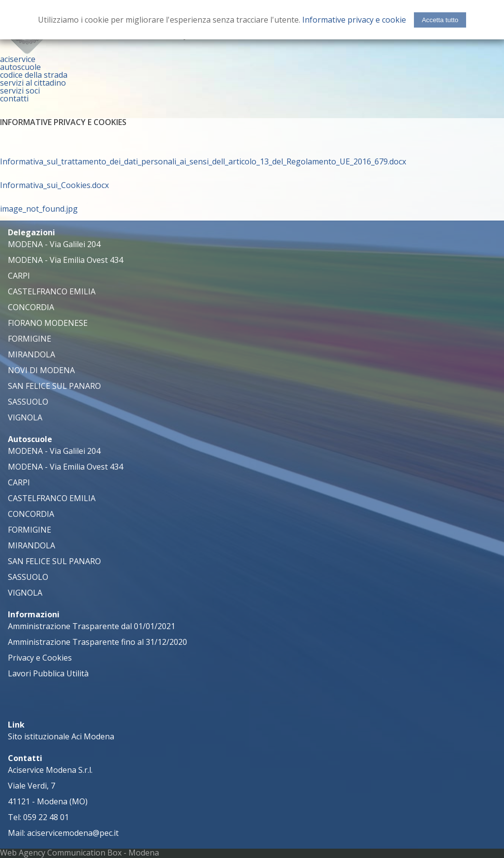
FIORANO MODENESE (48, 323)
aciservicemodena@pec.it (73, 833)
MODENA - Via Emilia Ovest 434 (65, 260)
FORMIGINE (30, 339)
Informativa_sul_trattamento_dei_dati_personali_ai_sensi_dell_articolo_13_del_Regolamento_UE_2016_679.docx (203, 161)
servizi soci (20, 91)
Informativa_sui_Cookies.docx (54, 185)
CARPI (19, 276)
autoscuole (20, 67)
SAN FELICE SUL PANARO (54, 386)
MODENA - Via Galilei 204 (54, 244)
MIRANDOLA (31, 354)
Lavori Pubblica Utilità (48, 673)
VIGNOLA (25, 417)
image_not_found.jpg (39, 209)
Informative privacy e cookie (354, 20)
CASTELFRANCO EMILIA (52, 291)
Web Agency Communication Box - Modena (79, 853)
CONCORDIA (31, 307)
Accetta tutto (440, 20)
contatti (14, 98)
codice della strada (34, 75)
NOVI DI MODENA (41, 370)
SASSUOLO (28, 402)
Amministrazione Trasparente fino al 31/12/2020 (97, 642)
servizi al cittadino (33, 83)
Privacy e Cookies (40, 658)
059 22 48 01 (46, 817)
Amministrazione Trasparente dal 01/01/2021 (92, 626)
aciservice (18, 59)
